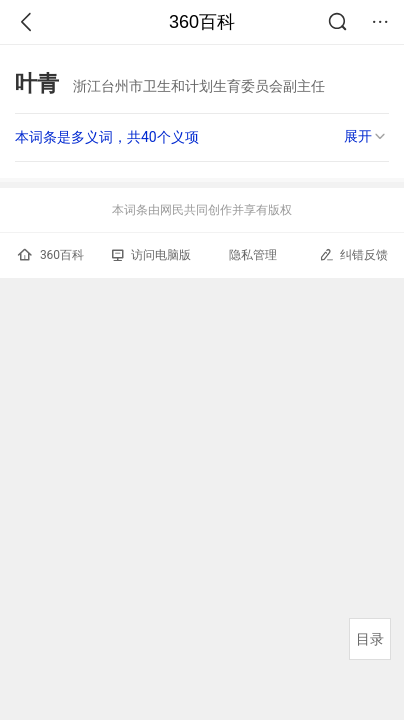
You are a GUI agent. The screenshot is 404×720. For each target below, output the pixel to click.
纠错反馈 (353, 254)
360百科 (202, 22)
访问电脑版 (151, 255)
